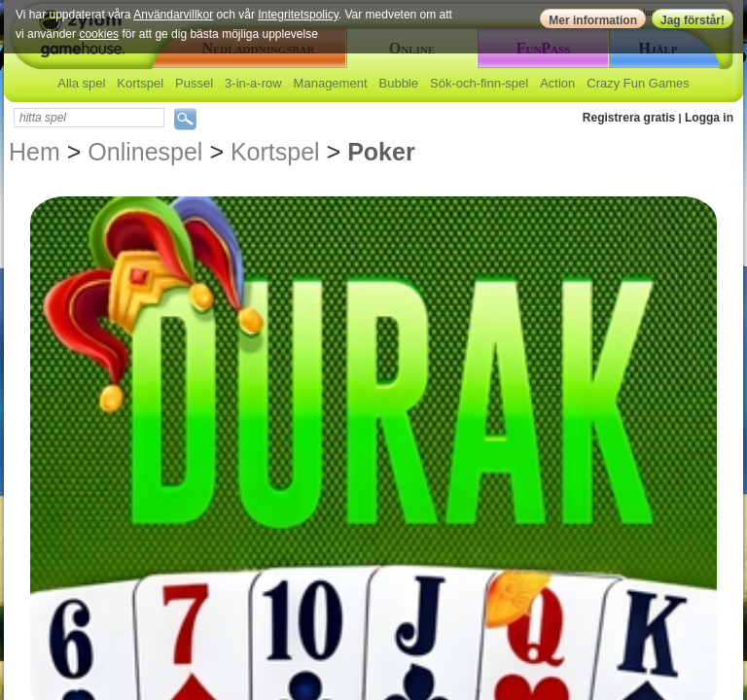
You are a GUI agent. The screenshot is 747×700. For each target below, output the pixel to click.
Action (557, 83)
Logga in (709, 118)
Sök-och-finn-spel (479, 83)
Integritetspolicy (298, 15)
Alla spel (81, 83)
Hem (35, 152)
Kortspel (140, 83)
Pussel (194, 83)
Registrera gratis (629, 118)
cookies (99, 34)
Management (331, 83)
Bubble (399, 83)
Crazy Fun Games (638, 83)
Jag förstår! (693, 20)
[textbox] (89, 118)
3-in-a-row (253, 83)
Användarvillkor (173, 15)
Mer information (593, 20)
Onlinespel (145, 152)
